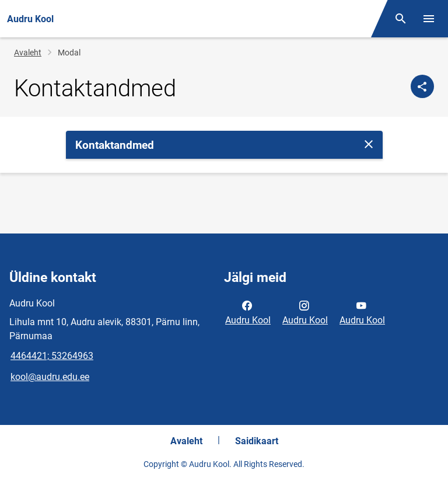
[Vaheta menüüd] (429, 19)
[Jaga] (422, 86)
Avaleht (28, 53)
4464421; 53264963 (52, 356)
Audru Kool (248, 312)
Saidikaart (257, 441)
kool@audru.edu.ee (50, 377)
